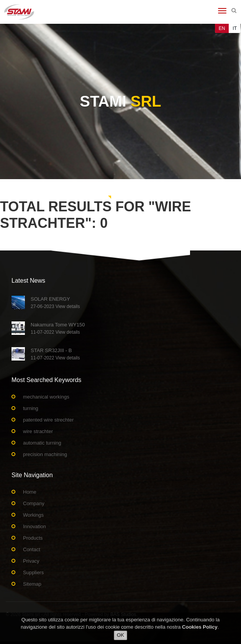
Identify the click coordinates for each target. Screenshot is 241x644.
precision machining (45, 454)
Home (30, 492)
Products (33, 538)
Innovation (34, 526)
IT (235, 28)
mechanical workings (46, 397)
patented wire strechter (48, 420)
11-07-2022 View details (55, 332)
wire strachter (38, 431)
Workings (33, 515)
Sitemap (32, 584)
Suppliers (33, 572)
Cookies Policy (200, 627)
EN (222, 28)
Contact (32, 549)
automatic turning (42, 443)
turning (31, 408)
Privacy (31, 561)
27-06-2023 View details (55, 306)
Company (34, 503)
